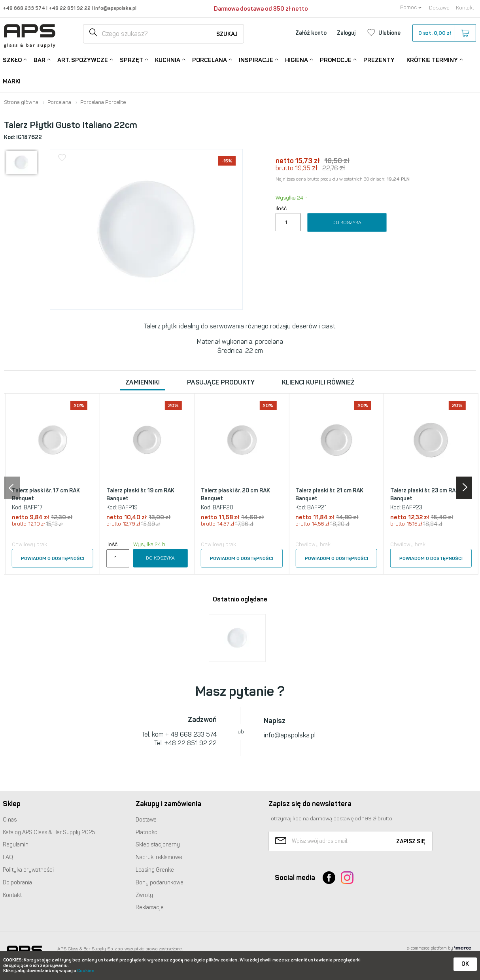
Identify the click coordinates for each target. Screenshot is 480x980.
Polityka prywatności (28, 870)
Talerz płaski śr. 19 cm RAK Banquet (140, 495)
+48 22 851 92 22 (70, 8)
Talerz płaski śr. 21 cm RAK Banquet (329, 495)
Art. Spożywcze (83, 59)
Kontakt (465, 8)
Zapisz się (411, 841)
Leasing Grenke (155, 870)
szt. (444, 33)
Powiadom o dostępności (53, 558)
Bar (40, 59)
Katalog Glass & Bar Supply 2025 (49, 832)
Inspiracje (256, 59)
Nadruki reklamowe (159, 857)
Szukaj (227, 34)
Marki (12, 81)
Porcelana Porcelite (103, 102)
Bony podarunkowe (160, 883)
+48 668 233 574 (25, 8)
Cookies (86, 971)
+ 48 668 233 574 (191, 734)
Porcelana (210, 59)
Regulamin (16, 845)
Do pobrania (17, 883)
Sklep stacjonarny (158, 845)
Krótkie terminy (432, 59)
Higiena (297, 59)
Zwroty (144, 895)
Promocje (336, 59)
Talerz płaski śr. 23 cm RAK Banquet (425, 495)
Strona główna (21, 102)
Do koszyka (347, 222)
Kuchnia (168, 59)
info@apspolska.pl (115, 8)
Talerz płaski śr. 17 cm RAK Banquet (46, 495)
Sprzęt (131, 59)
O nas (10, 820)
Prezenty (379, 60)
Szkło (12, 59)
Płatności (147, 832)
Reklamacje (150, 907)
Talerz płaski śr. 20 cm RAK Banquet (235, 495)
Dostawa (439, 8)
